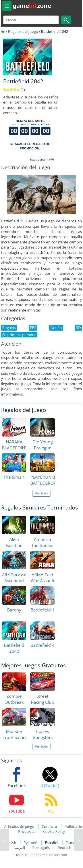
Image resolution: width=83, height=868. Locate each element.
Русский (31, 843)
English (11, 843)
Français (73, 843)
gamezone (32, 6)
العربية (20, 848)
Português (41, 848)
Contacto (49, 827)
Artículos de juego (19, 827)
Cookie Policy (54, 831)
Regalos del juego (23, 31)
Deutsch (64, 848)
